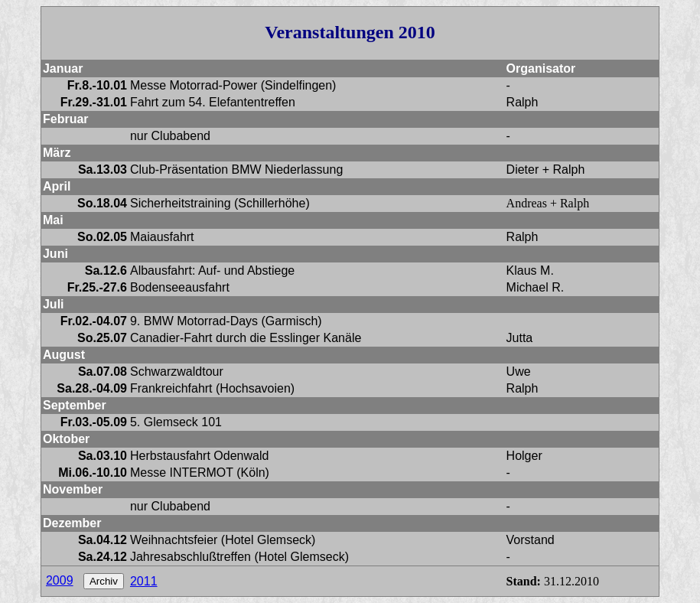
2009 (60, 580)
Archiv (104, 581)
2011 (144, 581)
